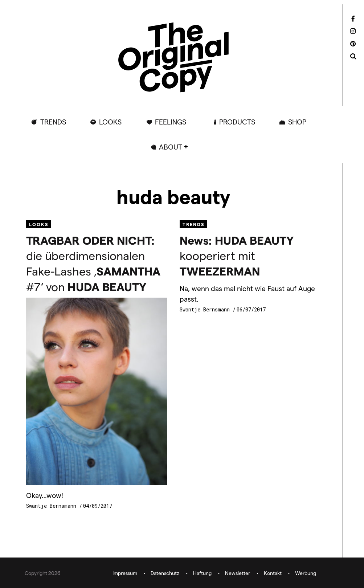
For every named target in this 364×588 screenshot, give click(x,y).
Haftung (202, 573)
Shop (297, 122)
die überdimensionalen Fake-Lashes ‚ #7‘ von (93, 263)
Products (237, 122)
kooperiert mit (237, 255)
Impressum (125, 573)
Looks (110, 122)
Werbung (306, 573)
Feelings (171, 122)
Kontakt (273, 573)
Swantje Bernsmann (53, 506)
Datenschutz (165, 573)
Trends (53, 122)
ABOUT (171, 147)
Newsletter (238, 573)
